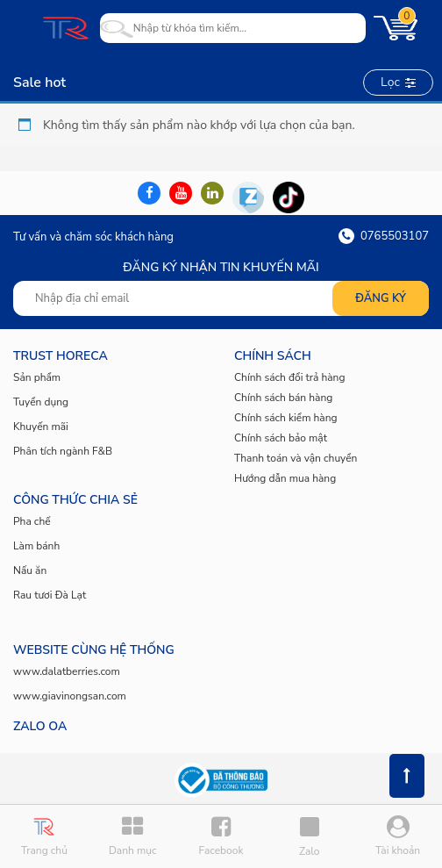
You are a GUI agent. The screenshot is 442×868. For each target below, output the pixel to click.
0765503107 (384, 236)
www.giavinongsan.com (70, 696)
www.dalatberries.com (67, 671)
